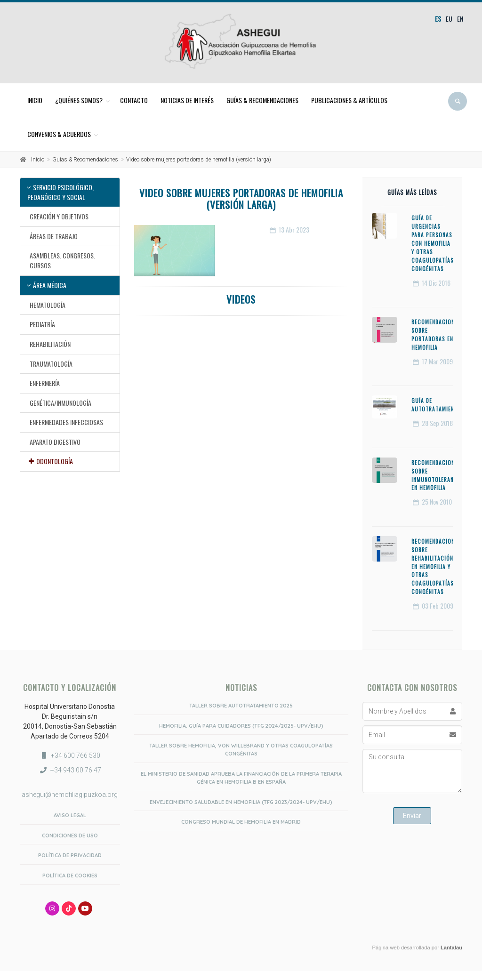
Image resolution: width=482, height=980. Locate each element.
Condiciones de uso (70, 835)
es (438, 19)
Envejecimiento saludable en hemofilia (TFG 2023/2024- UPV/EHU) (241, 802)
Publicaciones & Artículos (349, 100)
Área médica (50, 285)
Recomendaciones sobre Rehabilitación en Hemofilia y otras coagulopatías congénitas (436, 566)
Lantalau (451, 948)
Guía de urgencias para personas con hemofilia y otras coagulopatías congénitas (433, 243)
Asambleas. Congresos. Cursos (62, 260)
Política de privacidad (70, 855)
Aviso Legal (70, 815)
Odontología (55, 461)
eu (449, 19)
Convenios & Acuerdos (59, 134)
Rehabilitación (50, 344)
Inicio (35, 100)
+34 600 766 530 (76, 755)
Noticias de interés (187, 100)
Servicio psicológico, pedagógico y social (60, 192)
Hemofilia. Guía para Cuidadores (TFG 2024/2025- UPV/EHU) (241, 726)
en (460, 19)
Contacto (134, 100)
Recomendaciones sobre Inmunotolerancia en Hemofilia (437, 475)
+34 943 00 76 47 (76, 770)
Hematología (48, 305)
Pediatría (42, 324)
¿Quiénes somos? (79, 100)
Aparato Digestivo (55, 442)
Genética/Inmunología (60, 403)
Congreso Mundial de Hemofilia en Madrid (241, 822)
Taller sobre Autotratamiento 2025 (241, 706)
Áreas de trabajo (54, 236)
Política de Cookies (70, 876)
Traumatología (51, 364)
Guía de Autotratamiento (436, 405)
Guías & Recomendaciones (262, 100)
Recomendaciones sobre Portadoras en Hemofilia (436, 335)
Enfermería (45, 383)
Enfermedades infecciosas (66, 422)
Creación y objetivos (59, 216)
